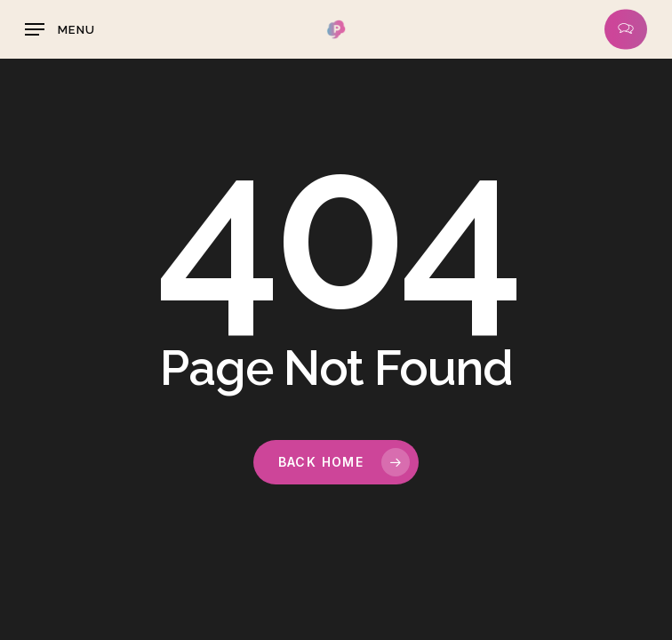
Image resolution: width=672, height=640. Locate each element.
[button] (60, 29)
